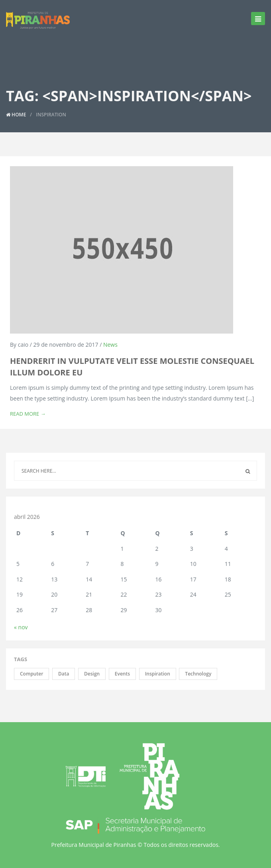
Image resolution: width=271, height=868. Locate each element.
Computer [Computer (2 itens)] (31, 674)
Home (16, 115)
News (110, 345)
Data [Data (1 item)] (64, 674)
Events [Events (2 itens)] (122, 674)
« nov (21, 627)
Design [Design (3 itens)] (92, 674)
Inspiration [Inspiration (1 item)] (158, 674)
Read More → (28, 414)
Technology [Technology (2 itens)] (198, 674)
